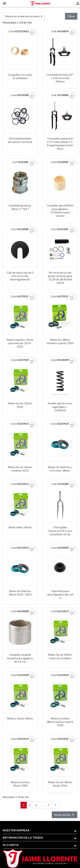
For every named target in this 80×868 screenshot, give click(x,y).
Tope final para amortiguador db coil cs (60, 594)
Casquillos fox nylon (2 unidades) (20, 76)
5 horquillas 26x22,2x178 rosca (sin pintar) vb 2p (60, 531)
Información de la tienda (23, 837)
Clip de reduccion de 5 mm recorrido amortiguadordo (20, 276)
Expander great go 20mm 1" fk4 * (20, 207)
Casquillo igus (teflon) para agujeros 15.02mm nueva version (60, 210)
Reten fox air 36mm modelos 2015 (20, 469)
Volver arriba (65, 815)
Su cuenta (11, 845)
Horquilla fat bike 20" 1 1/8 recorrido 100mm (60, 78)
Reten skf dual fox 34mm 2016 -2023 (20, 593)
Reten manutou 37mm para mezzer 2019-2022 (20, 343)
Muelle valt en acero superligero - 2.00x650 (60, 407)
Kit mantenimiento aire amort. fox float (20, 140)
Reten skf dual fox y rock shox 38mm (60, 469)
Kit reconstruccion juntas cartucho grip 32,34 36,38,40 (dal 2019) (60, 278)
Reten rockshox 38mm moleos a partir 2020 (60, 722)
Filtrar (71, 16)
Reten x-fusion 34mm (20, 718)
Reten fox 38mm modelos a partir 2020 (60, 341)
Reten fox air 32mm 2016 (20, 405)
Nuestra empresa (16, 830)
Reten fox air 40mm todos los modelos (60, 656)
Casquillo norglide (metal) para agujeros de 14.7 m (20, 658)
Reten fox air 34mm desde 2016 (60, 784)
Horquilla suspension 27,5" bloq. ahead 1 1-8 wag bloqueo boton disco (60, 143)
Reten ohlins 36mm (20, 527)
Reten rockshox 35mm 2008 (20, 784)
